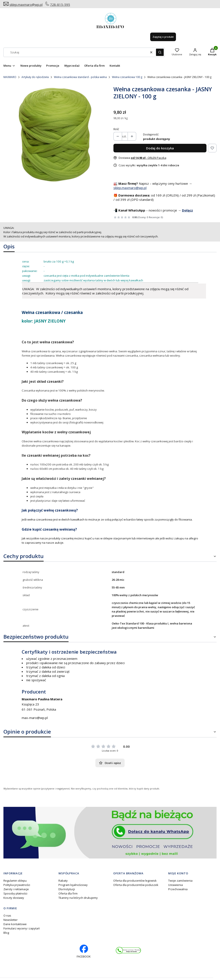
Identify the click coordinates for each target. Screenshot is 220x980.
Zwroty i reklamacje (16, 889)
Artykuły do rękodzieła (35, 77)
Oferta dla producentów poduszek (136, 885)
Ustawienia (176, 885)
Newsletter (11, 920)
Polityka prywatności (17, 885)
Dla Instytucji (67, 889)
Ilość (116, 129)
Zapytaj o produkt (163, 37)
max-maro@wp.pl (35, 718)
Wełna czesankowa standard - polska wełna (80, 77)
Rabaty (63, 881)
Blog (6, 933)
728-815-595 (60, 5)
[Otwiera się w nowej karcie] (128, 951)
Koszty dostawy (14, 898)
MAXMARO (10, 77)
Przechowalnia (178, 889)
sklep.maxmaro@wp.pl (26, 5)
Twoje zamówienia (180, 881)
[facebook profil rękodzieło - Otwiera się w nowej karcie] (84, 951)
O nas (7, 915)
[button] (160, 52)
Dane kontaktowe (15, 924)
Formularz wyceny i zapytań (22, 928)
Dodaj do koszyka (160, 148)
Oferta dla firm (68, 893)
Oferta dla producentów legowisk (135, 881)
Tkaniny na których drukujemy (78, 898)
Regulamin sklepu (15, 881)
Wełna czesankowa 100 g (127, 77)
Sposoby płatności (15, 893)
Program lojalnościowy (73, 885)
